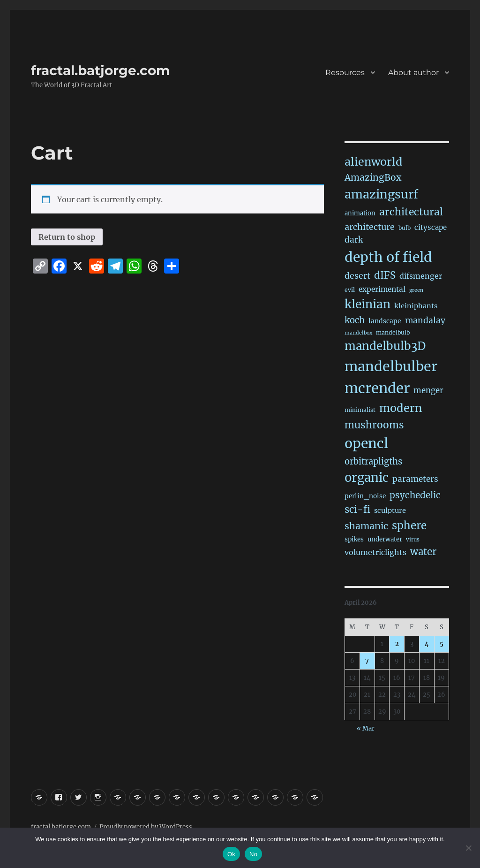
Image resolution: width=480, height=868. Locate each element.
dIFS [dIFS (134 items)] (385, 275)
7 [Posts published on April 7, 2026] (367, 661)
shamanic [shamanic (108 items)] (366, 526)
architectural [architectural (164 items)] (411, 212)
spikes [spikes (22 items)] (354, 539)
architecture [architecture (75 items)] (370, 227)
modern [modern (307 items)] (401, 408)
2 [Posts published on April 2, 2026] (397, 644)
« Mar (366, 728)
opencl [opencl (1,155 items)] (366, 443)
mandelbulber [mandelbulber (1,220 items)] (391, 366)
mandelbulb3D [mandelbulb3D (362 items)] (385, 346)
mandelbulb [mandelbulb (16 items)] (393, 332)
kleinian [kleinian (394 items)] (367, 304)
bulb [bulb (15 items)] (405, 228)
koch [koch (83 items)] (355, 320)
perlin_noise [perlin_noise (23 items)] (365, 496)
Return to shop (67, 237)
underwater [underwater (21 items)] (385, 539)
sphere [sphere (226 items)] (409, 525)
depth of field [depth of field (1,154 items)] (388, 257)
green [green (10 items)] (416, 290)
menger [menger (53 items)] (428, 391)
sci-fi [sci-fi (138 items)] (357, 510)
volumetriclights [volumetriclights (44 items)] (375, 552)
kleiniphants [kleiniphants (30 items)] (416, 306)
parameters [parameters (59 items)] (415, 479)
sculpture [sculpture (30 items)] (390, 510)
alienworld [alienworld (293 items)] (373, 162)
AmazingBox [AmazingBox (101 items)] (373, 177)
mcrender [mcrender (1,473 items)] (377, 388)
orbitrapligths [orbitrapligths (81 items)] (373, 461)
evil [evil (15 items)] (350, 290)
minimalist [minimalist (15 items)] (360, 410)
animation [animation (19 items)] (360, 213)
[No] (468, 848)
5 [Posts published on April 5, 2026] (442, 644)
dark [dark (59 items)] (354, 240)
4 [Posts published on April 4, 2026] (427, 644)
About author (413, 72)
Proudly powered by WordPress (146, 827)
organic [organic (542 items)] (367, 478)
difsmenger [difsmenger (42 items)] (421, 276)
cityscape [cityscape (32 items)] (431, 227)
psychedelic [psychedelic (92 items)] (415, 495)
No (253, 854)
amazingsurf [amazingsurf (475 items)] (381, 194)
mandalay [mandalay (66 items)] (425, 320)
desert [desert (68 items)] (357, 276)
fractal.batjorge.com (100, 70)
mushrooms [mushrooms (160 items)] (374, 425)
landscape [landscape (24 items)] (385, 321)
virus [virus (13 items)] (413, 540)
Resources (345, 72)
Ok (231, 854)
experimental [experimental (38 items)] (382, 289)
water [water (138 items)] (423, 552)
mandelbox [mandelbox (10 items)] (358, 333)
